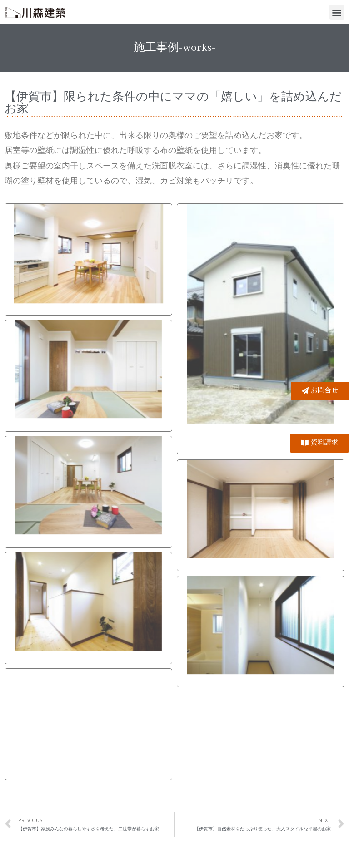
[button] (337, 12)
